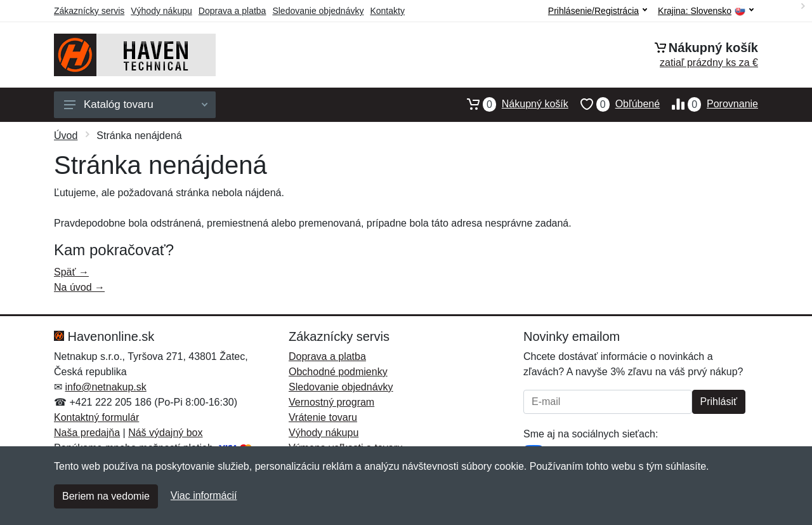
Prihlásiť (719, 402)
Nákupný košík (512, 104)
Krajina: (706, 11)
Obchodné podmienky (338, 372)
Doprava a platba (232, 11)
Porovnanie (709, 104)
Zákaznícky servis (89, 11)
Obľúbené (614, 104)
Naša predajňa (87, 433)
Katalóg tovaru (136, 104)
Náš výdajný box (165, 433)
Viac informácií (204, 495)
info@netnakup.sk (105, 387)
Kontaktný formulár (96, 417)
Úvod (66, 136)
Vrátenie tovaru (323, 417)
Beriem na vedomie (106, 496)
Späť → (71, 272)
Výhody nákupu (161, 11)
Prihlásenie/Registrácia (598, 11)
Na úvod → (79, 287)
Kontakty (387, 11)
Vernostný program (331, 402)
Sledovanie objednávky (318, 11)
